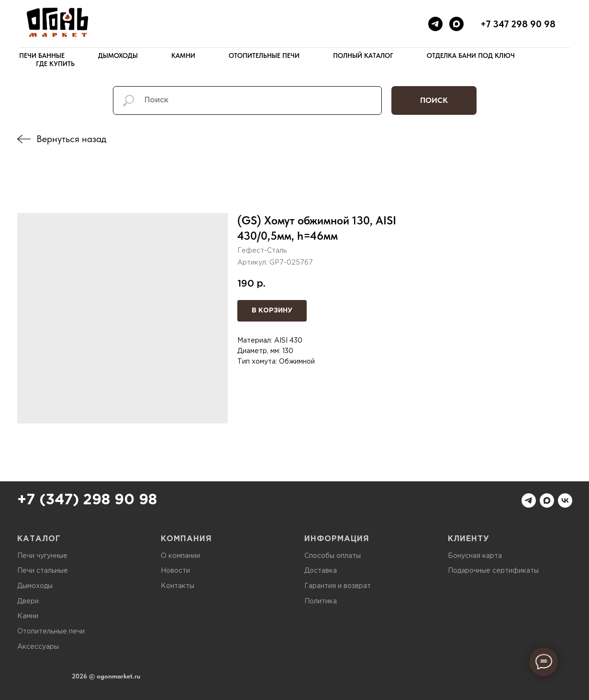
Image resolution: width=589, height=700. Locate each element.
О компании (180, 556)
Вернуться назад (71, 139)
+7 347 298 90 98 (518, 24)
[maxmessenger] (456, 24)
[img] (24, 139)
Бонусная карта (475, 556)
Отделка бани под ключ (471, 56)
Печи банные (42, 56)
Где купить (55, 64)
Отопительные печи (264, 56)
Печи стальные (43, 571)
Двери (28, 601)
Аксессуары (38, 647)
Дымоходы (118, 56)
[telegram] (435, 24)
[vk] (565, 500)
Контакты (178, 586)
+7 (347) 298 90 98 (87, 500)
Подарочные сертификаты (493, 571)
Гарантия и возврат (338, 586)
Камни (183, 56)
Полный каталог (363, 56)
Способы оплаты (333, 556)
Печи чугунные (42, 556)
